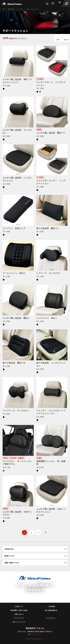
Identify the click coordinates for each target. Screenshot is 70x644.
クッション (20, 9)
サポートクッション (32, 9)
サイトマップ (19, 618)
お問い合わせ (19, 614)
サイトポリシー (51, 618)
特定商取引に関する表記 (19, 610)
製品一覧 (11, 9)
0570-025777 (37, 634)
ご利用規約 (51, 606)
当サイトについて (19, 622)
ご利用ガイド (19, 606)
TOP (4, 9)
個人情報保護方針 (51, 610)
